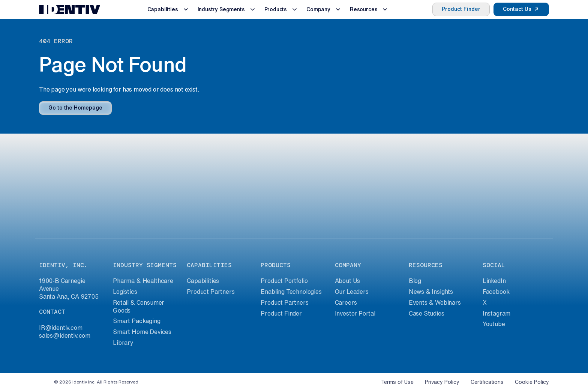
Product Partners (211, 292)
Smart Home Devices (142, 332)
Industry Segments (221, 9)
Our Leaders (352, 292)
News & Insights (431, 292)
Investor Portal (355, 313)
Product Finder (461, 9)
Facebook (496, 292)
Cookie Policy (532, 382)
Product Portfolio (284, 281)
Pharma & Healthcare (143, 281)
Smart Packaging (136, 321)
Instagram (496, 313)
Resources (364, 9)
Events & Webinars (435, 302)
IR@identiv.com (61, 328)
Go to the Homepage (75, 108)
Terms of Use (397, 382)
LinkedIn (494, 281)
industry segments (145, 265)
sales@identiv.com (65, 335)
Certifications (487, 382)
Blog (415, 281)
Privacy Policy (442, 382)
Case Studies (427, 313)
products (276, 265)
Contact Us (517, 9)
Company (318, 9)
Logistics (125, 292)
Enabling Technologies (291, 292)
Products (276, 9)
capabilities (209, 265)
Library (123, 343)
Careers (346, 302)
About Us (348, 281)
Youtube (494, 324)
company (348, 265)
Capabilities (163, 9)
